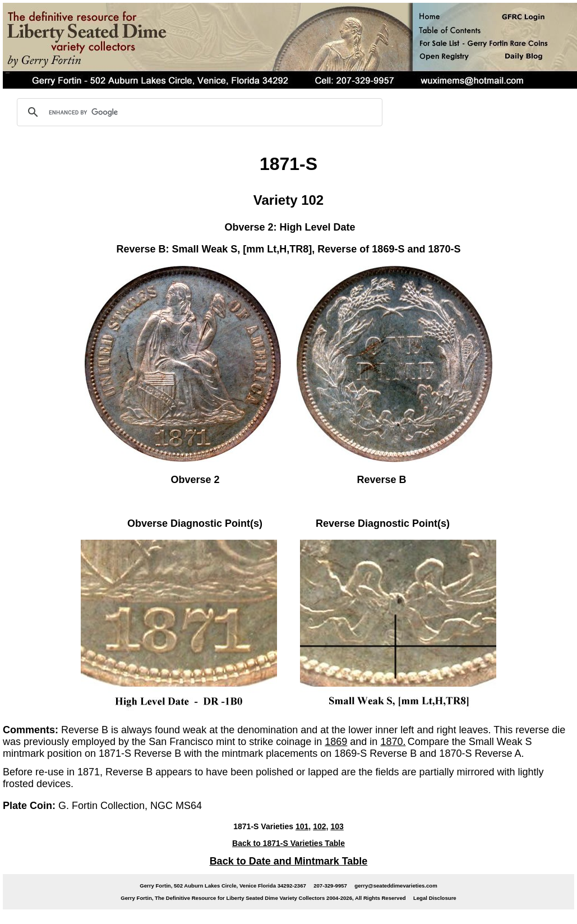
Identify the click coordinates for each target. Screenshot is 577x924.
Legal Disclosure (435, 898)
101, (303, 826)
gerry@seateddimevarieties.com (396, 886)
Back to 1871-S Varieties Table (288, 843)
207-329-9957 (330, 886)
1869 (336, 742)
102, (320, 826)
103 (337, 826)
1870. (393, 742)
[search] (198, 112)
